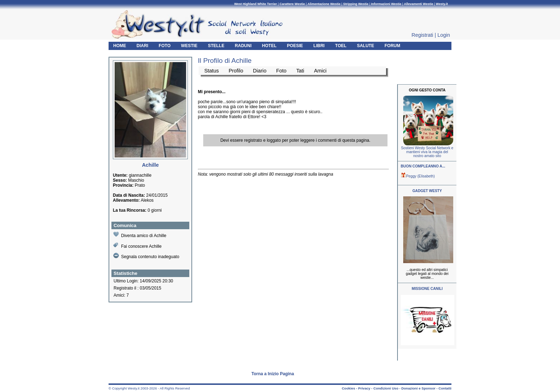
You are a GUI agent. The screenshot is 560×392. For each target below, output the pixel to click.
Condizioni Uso (386, 388)
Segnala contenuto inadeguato (146, 256)
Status (212, 71)
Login (444, 35)
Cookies (348, 388)
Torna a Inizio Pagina (273, 374)
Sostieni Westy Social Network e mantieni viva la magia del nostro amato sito (427, 152)
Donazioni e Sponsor (418, 388)
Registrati (422, 35)
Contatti (445, 388)
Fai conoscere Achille (137, 245)
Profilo (236, 71)
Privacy (364, 388)
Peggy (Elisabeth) (418, 176)
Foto (281, 71)
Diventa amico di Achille (140, 235)
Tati (300, 71)
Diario (260, 71)
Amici (320, 71)
